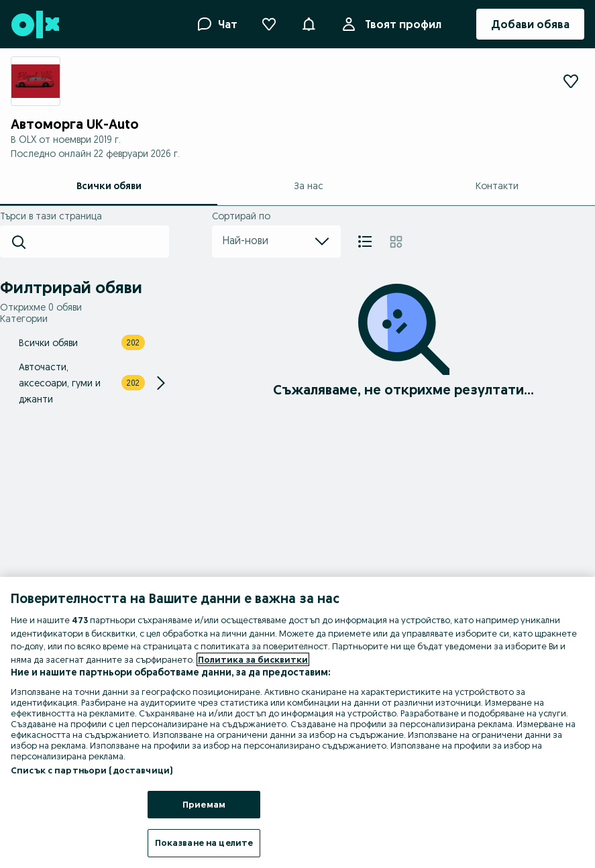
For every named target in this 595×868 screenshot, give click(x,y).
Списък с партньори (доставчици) (92, 770)
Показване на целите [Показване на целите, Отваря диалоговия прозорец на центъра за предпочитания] (204, 843)
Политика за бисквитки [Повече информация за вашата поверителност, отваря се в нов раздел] (253, 659)
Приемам (204, 804)
